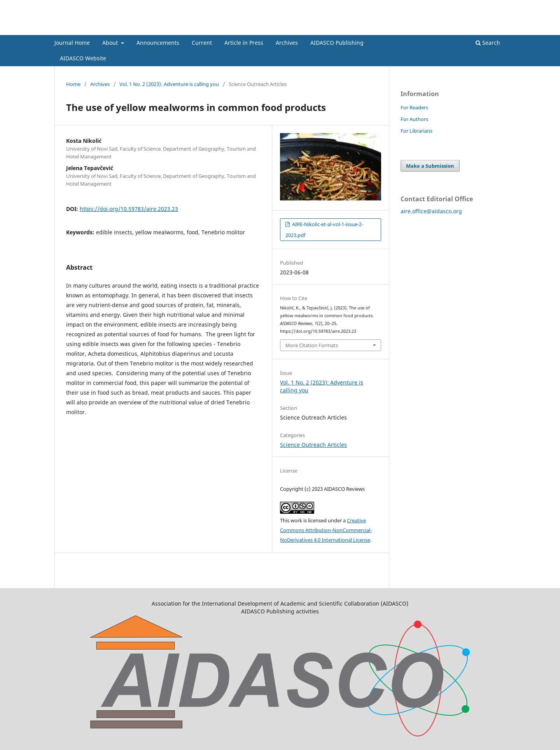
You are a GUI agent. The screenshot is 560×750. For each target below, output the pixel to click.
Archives (287, 43)
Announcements (158, 43)
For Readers (414, 107)
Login (499, 6)
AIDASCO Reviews (96, 29)
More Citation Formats (312, 345)
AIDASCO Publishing (337, 43)
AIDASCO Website (83, 58)
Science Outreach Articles (313, 445)
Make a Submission (430, 166)
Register (474, 6)
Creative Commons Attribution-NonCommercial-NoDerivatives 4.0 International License (326, 530)
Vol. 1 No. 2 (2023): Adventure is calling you (169, 84)
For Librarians (416, 131)
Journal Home (72, 43)
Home (73, 84)
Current (202, 43)
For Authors (414, 119)
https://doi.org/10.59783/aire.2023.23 (129, 209)
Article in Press (244, 43)
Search (488, 43)
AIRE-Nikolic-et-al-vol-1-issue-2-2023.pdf (324, 230)
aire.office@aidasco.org (431, 211)
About (111, 43)
